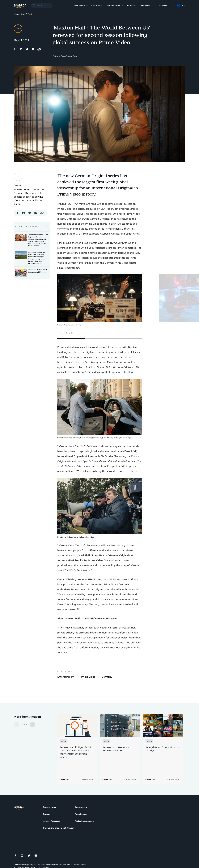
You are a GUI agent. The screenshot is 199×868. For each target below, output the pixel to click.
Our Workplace (114, 5)
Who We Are (80, 5)
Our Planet (146, 5)
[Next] (78, 333)
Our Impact (131, 5)
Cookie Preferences (80, 853)
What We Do (96, 5)
